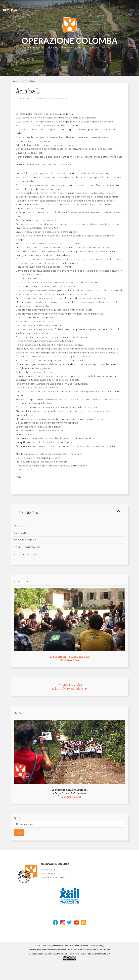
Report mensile (25, 540)
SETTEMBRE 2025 (70, 797)
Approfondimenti (27, 554)
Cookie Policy (96, 946)
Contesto (21, 533)
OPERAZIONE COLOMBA (69, 41)
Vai (19, 832)
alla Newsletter (69, 689)
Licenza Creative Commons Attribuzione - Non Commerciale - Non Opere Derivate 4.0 (69, 954)
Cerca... (20, 818)
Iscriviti (70, 685)
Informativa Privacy (62, 946)
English (24, 8)
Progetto (21, 526)
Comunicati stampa (27, 547)
